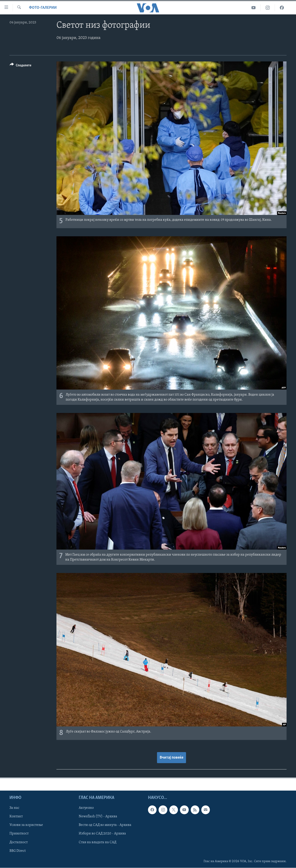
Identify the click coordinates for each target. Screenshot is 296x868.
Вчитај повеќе (172, 758)
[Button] (20, 66)
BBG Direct (18, 851)
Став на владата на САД (98, 842)
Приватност (19, 834)
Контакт (16, 816)
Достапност (19, 842)
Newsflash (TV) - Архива (98, 816)
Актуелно (86, 808)
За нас (14, 808)
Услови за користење (26, 825)
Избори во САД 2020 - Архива (102, 834)
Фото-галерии (43, 8)
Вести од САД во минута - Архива (105, 825)
